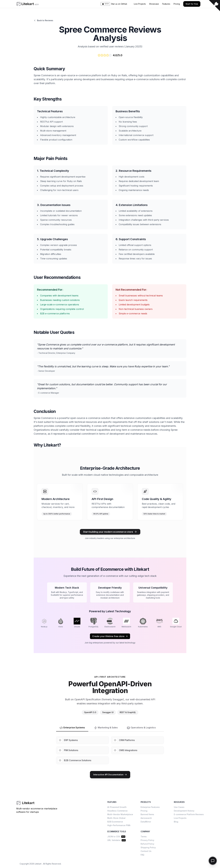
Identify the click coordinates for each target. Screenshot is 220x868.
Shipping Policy (148, 847)
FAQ (142, 855)
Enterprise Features (150, 807)
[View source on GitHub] (214, 6)
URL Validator (114, 840)
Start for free (192, 4)
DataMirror (146, 822)
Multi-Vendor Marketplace (120, 814)
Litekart (38, 864)
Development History (184, 811)
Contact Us (146, 851)
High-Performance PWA (119, 825)
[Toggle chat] (213, 861)
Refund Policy (147, 844)
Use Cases (179, 807)
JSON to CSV (114, 837)
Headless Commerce (117, 811)
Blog (176, 822)
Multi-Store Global (116, 818)
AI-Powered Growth (117, 807)
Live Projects (140, 4)
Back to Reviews (43, 20)
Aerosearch (146, 818)
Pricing (177, 4)
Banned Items (147, 814)
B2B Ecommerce (115, 822)
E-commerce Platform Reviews (189, 814)
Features (166, 4)
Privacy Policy (147, 840)
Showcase (154, 4)
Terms (144, 837)
